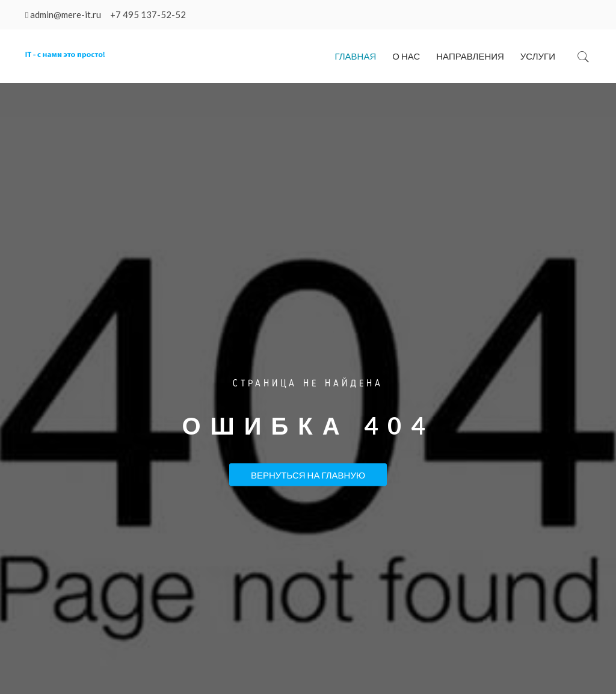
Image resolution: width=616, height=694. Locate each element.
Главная (355, 56)
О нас (406, 56)
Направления (470, 56)
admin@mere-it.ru (66, 14)
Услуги (538, 56)
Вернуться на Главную (308, 474)
